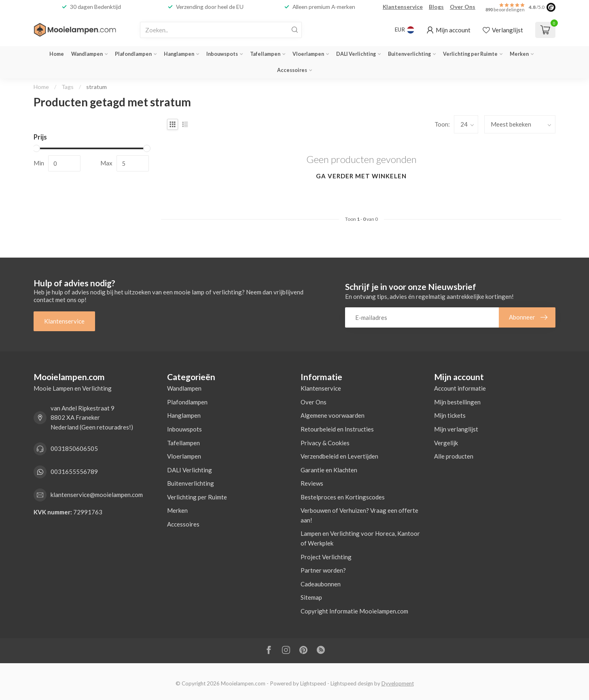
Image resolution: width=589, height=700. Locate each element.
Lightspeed (313, 683)
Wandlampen (87, 54)
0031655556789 (74, 472)
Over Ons (463, 7)
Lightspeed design (352, 683)
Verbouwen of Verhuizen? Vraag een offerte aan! (359, 515)
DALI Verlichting (356, 54)
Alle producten (454, 456)
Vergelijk (446, 443)
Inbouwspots (222, 54)
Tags (68, 87)
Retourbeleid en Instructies (337, 429)
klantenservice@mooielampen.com (97, 495)
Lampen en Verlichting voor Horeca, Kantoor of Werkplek (360, 538)
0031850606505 (74, 448)
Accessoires (292, 70)
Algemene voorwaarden (333, 415)
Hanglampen (179, 54)
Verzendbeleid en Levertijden (339, 456)
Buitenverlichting (409, 54)
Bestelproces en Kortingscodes (343, 497)
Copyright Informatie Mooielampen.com (354, 611)
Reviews (312, 483)
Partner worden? (323, 570)
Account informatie (460, 388)
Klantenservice (403, 7)
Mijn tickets (450, 415)
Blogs (436, 7)
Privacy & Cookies (325, 443)
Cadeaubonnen (321, 584)
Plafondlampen (133, 54)
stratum (96, 87)
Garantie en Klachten (329, 470)
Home (57, 54)
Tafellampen (265, 54)
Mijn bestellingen (457, 402)
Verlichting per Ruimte (470, 54)
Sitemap (311, 597)
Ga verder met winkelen (361, 176)
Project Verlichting (326, 557)
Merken (519, 54)
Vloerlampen (308, 54)
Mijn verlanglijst (456, 429)
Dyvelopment (398, 683)
